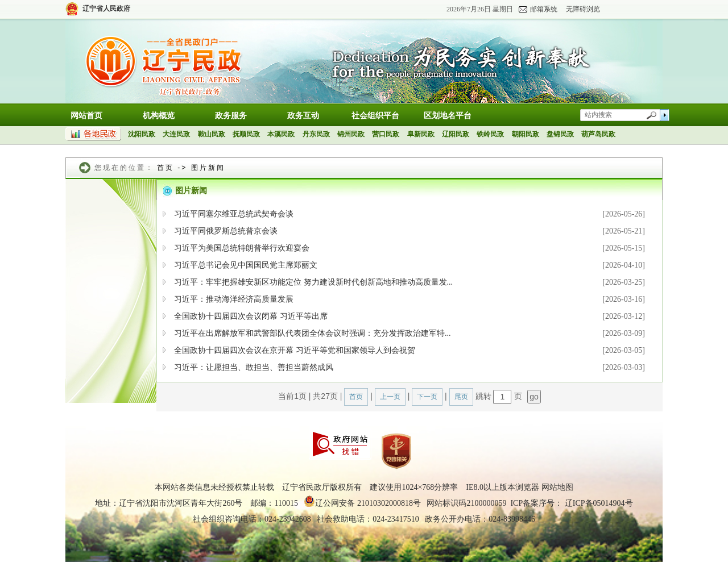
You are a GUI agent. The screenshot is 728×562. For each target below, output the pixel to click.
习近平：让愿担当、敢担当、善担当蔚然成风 (254, 367)
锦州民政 (351, 134)
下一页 (427, 397)
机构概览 (159, 116)
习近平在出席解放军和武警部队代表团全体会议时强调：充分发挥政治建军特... (313, 333)
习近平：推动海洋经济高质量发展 (234, 299)
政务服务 (231, 116)
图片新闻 (208, 168)
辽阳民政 (456, 134)
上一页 (390, 397)
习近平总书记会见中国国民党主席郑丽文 (246, 265)
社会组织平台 (375, 116)
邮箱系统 (544, 9)
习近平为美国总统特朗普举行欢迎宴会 (242, 248)
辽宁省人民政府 (106, 9)
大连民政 (176, 134)
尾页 (461, 397)
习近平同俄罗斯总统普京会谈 (226, 231)
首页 (166, 168)
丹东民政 (316, 134)
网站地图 (557, 487)
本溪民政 (281, 134)
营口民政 (386, 134)
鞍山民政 (212, 134)
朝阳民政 (526, 134)
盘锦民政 (560, 134)
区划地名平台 (448, 116)
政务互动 (303, 116)
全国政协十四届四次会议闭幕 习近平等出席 (251, 316)
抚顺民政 (246, 134)
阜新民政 (421, 134)
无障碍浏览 (583, 9)
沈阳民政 (142, 134)
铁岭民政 (490, 134)
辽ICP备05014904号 (599, 503)
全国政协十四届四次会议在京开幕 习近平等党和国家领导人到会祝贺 (295, 350)
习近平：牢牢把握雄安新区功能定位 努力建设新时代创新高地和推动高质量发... (313, 282)
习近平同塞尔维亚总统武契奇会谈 (234, 214)
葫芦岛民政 (598, 134)
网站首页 (86, 116)
